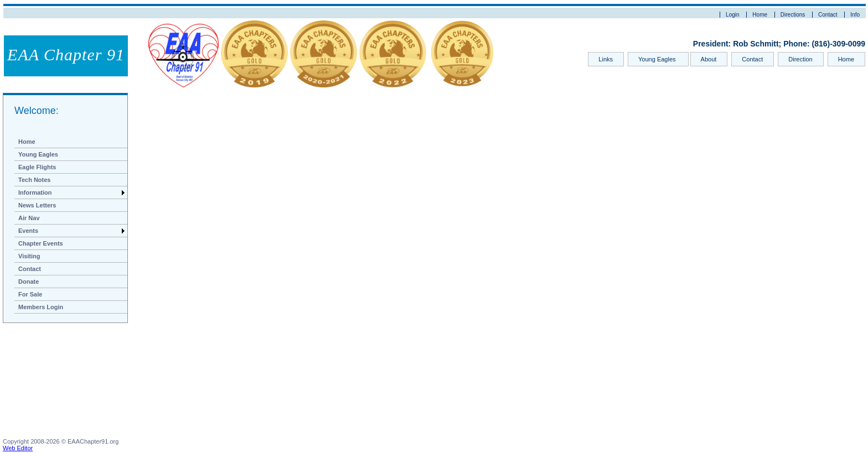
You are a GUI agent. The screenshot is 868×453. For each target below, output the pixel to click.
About (709, 59)
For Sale (30, 294)
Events (28, 231)
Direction (800, 59)
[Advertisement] (58, 383)
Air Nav (29, 218)
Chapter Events (41, 243)
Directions (793, 15)
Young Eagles (658, 59)
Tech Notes (34, 180)
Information (35, 192)
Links (606, 59)
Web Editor (18, 448)
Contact (828, 15)
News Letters (37, 205)
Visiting (29, 256)
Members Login (41, 307)
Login (732, 15)
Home (760, 15)
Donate (29, 282)
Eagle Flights (37, 167)
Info (855, 15)
